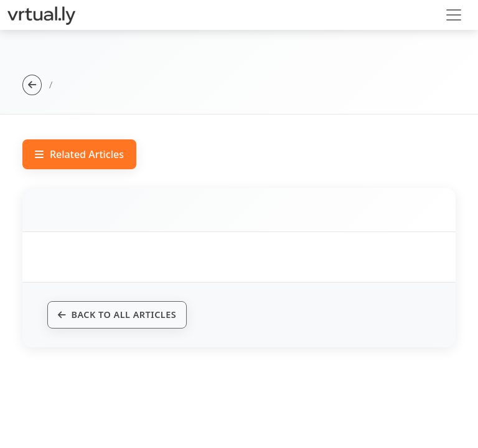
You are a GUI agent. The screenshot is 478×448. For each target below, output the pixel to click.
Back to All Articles (117, 315)
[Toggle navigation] (454, 15)
